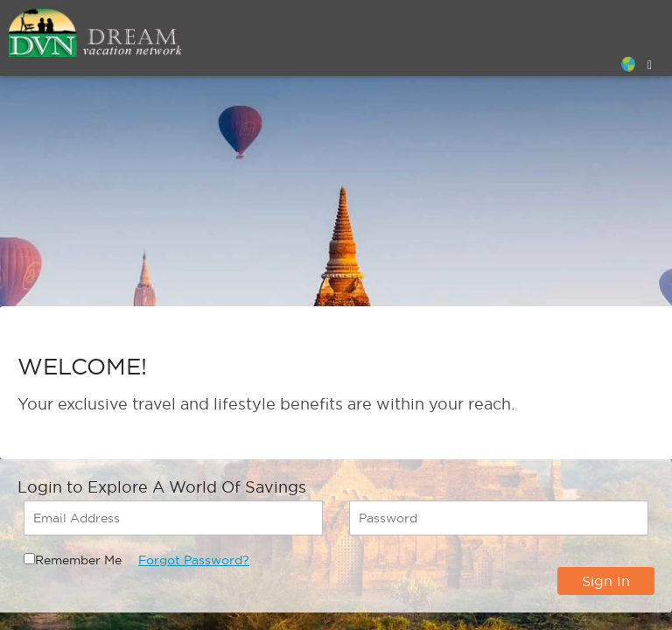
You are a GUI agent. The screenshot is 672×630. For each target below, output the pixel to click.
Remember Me (78, 560)
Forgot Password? (194, 560)
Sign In (606, 581)
